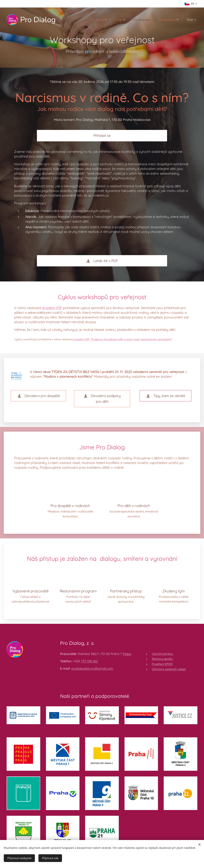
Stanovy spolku (162, 659)
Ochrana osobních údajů (169, 669)
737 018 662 (89, 661)
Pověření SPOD (162, 664)
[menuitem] (89, 20)
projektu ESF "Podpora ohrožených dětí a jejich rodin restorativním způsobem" (123, 339)
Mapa (127, 654)
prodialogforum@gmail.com (92, 669)
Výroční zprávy (162, 654)
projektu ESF (52, 308)
